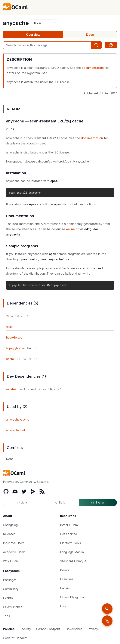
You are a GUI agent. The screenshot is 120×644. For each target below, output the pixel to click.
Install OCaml (69, 525)
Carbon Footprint (48, 629)
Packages (10, 580)
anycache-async (18, 419)
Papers (65, 588)
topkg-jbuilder (15, 348)
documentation (93, 68)
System (98, 503)
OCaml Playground (73, 597)
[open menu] (112, 8)
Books (65, 570)
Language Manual (72, 552)
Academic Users (14, 552)
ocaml (10, 359)
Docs (90, 35)
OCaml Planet (12, 607)
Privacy (93, 629)
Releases (9, 534)
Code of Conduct (15, 638)
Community (11, 589)
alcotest (12, 389)
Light (22, 502)
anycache (16, 23)
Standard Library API (75, 561)
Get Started (69, 534)
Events (8, 598)
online (70, 229)
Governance (74, 629)
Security (25, 629)
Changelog (10, 525)
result (10, 327)
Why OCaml (11, 561)
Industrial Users (14, 543)
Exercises (67, 579)
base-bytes (14, 337)
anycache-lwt (16, 430)
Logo (64, 606)
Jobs (6, 616)
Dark (60, 502)
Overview (33, 35)
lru (8, 316)
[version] (45, 23)
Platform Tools (71, 543)
